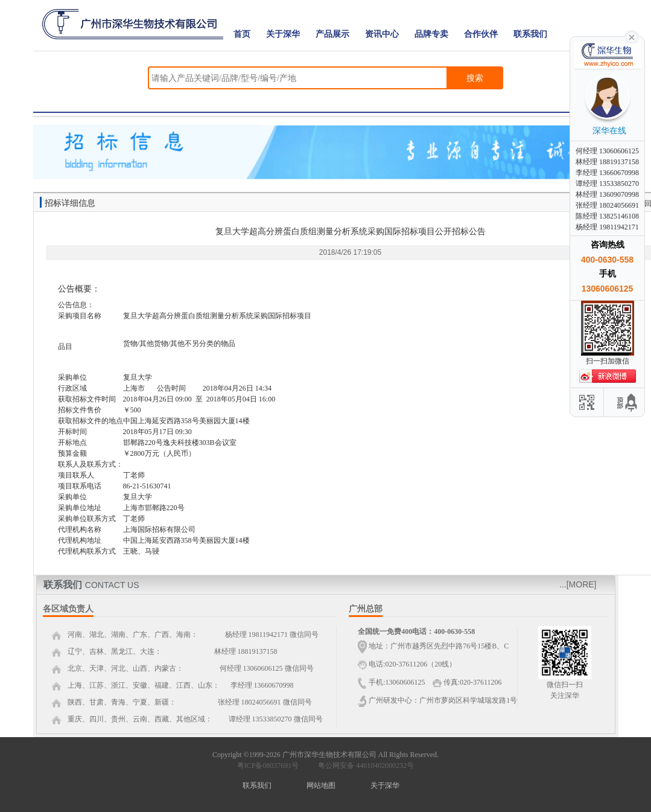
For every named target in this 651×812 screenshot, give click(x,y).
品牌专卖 (431, 34)
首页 (242, 34)
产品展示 (332, 34)
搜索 (475, 78)
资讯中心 (382, 34)
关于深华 (283, 34)
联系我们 (530, 34)
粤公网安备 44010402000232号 (363, 766)
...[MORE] (578, 584)
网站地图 (321, 785)
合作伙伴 (481, 34)
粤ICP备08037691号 (268, 766)
